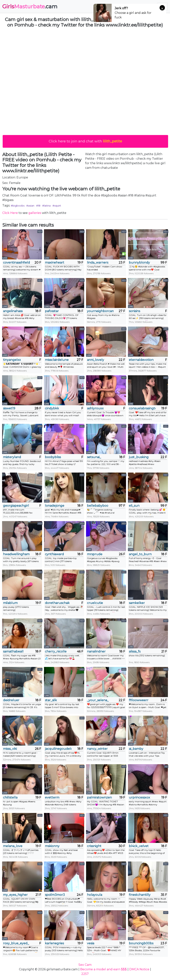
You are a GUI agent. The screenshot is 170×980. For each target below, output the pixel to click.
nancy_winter (97, 749)
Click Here (10, 213)
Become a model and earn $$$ (103, 969)
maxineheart (55, 263)
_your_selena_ (98, 700)
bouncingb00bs (141, 943)
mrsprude (95, 554)
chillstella (10, 797)
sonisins (134, 311)
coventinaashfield (16, 263)
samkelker (137, 603)
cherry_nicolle (56, 651)
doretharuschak (57, 603)
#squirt (57, 206)
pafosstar (52, 311)
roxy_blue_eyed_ (16, 943)
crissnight (94, 846)
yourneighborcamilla (100, 311)
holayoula (95, 895)
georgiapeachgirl (16, 506)
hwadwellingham (16, 554)
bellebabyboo (98, 506)
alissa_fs (135, 651)
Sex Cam (85, 965)
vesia (91, 943)
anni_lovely (96, 360)
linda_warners (98, 263)
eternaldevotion (141, 360)
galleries (35, 213)
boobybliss (53, 457)
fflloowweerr (139, 700)
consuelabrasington (142, 408)
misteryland (12, 457)
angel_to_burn (140, 554)
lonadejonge (55, 506)
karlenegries (54, 943)
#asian (30, 206)
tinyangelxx (12, 360)
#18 (38, 206)
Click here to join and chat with (85, 141)
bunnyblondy (139, 263)
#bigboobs (18, 206)
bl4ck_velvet (139, 846)
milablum (10, 603)
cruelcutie (95, 603)
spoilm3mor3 (55, 895)
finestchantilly (140, 895)
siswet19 (9, 408)
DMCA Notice (139, 969)
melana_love (13, 846)
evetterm (52, 797)
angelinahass (13, 311)
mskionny (52, 846)
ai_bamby (136, 749)
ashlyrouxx (95, 408)
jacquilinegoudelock (58, 749)
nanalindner (96, 651)
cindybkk (52, 408)
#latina (46, 206)
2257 (85, 974)
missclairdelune (57, 360)
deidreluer (11, 700)
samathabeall (13, 651)
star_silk (51, 700)
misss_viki (10, 749)
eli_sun (134, 506)
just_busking (139, 457)
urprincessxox (139, 797)
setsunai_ (94, 457)
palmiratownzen (99, 797)
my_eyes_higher (15, 895)
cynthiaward (54, 554)
